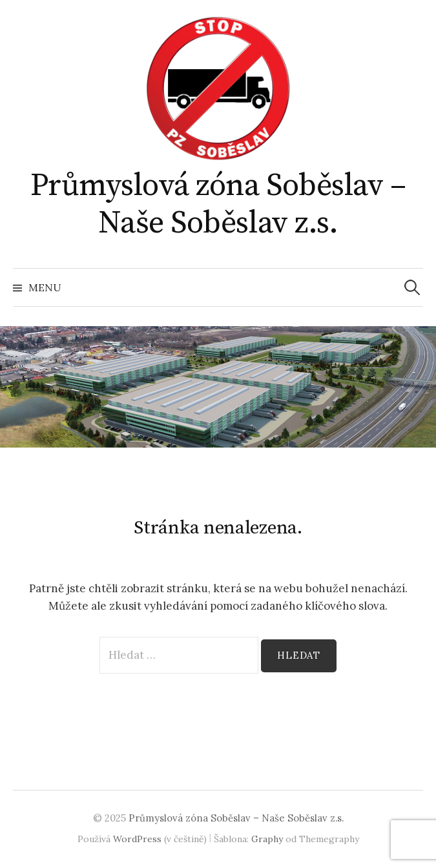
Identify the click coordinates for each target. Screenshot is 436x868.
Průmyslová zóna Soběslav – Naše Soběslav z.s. (218, 205)
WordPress (137, 839)
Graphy (267, 839)
